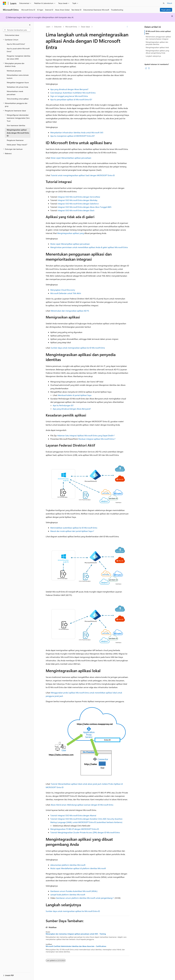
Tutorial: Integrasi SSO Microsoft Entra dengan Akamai (73, 815)
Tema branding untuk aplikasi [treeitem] (18, 99)
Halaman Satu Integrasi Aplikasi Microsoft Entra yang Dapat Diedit (85, 435)
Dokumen (58, 27)
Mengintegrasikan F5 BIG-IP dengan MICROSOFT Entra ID (75, 829)
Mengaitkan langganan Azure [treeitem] (18, 82)
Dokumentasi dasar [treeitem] (12, 35)
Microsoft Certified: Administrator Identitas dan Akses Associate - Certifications (76, 946)
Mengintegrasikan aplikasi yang (70, 233)
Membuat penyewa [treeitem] (14, 71)
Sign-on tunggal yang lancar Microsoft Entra (69, 96)
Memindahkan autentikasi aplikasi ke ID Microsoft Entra (74, 528)
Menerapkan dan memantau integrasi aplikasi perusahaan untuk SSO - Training (76, 934)
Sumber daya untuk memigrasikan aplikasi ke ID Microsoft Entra (78, 348)
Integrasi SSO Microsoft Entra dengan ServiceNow (79, 197)
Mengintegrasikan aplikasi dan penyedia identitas (157, 43)
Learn (48, 27)
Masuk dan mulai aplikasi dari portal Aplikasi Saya (71, 531)
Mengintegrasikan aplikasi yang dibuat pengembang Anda (157, 52)
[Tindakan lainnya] (127, 27)
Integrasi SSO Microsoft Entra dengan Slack (76, 210)
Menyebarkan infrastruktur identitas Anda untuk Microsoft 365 (77, 132)
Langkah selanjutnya (153, 56)
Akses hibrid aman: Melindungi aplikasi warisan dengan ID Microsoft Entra (82, 805)
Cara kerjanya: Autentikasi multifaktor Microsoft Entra (73, 93)
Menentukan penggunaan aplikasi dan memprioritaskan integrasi (158, 38)
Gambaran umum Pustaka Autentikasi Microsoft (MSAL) (74, 891)
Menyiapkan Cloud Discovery (63, 290)
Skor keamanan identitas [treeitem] (16, 125)
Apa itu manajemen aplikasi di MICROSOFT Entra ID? (73, 136)
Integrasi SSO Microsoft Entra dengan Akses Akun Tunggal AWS (85, 207)
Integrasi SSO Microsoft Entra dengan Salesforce (78, 204)
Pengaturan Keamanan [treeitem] (15, 140)
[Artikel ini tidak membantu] (149, 68)
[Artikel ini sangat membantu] (146, 68)
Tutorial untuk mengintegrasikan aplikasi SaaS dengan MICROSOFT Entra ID (83, 175)
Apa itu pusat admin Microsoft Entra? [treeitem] (18, 50)
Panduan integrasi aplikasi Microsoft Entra (96, 439)
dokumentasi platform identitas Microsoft (68, 865)
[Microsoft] (4, 3)
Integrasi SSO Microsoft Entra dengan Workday (78, 200)
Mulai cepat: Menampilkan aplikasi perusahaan (70, 244)
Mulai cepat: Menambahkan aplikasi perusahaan (71, 158)
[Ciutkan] (30, 25)
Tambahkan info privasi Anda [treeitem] (17, 87)
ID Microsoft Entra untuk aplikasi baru (158, 32)
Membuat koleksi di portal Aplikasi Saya (75, 395)
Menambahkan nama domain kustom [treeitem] (18, 77)
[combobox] (17, 30)
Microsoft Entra (71, 27)
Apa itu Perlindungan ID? (63, 405)
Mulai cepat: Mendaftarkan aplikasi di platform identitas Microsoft (78, 868)
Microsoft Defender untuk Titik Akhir (66, 293)
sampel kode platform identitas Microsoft (68, 895)
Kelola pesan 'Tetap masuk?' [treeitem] (17, 145)
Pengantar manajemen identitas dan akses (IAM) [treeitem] (19, 57)
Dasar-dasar (85, 27)
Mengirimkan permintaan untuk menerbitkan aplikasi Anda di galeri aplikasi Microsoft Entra (89, 247)
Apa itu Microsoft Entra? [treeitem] (16, 44)
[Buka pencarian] (164, 3)
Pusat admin (166, 10)
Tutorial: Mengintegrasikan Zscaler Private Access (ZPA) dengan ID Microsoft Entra (85, 832)
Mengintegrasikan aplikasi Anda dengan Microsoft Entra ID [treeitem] (18, 133)
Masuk (170, 3)
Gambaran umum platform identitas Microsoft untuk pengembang (84, 898)
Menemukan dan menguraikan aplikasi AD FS (70, 311)
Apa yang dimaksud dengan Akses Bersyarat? (69, 89)
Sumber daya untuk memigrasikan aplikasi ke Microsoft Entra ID (73, 911)
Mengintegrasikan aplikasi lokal (157, 47)
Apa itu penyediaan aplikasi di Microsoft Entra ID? (71, 99)
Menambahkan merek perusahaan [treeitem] (15, 93)
